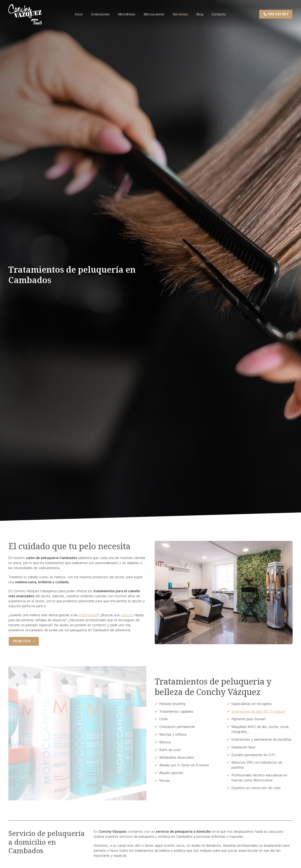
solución (127, 615)
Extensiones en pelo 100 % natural (258, 711)
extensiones (88, 615)
